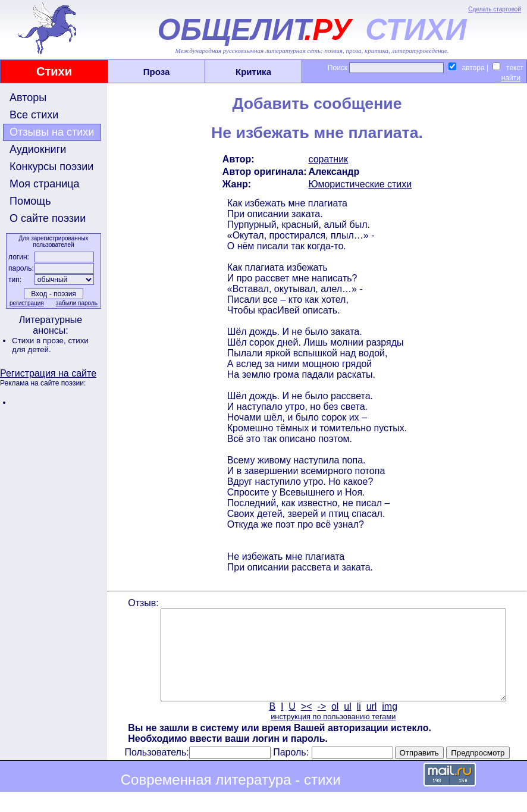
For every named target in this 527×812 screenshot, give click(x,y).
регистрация (26, 303)
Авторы (28, 98)
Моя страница (45, 184)
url (371, 724)
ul (347, 724)
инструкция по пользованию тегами (332, 734)
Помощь (30, 201)
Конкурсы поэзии (51, 167)
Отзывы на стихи (52, 132)
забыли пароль (76, 303)
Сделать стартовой (495, 9)
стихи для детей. (50, 345)
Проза (157, 72)
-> (321, 724)
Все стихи (34, 115)
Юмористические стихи (359, 184)
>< (305, 724)
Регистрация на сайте (48, 373)
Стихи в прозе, (40, 341)
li (358, 724)
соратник (327, 159)
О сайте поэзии (48, 218)
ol (334, 724)
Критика (253, 72)
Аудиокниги (38, 149)
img (389, 724)
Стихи (54, 71)
